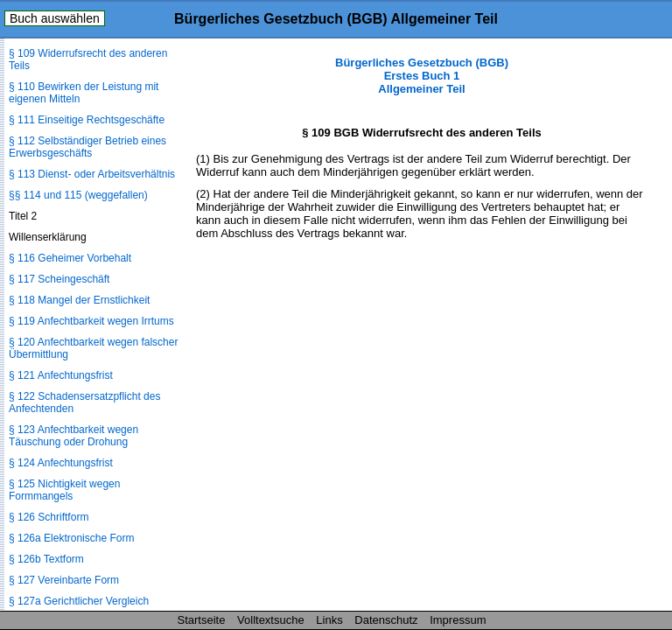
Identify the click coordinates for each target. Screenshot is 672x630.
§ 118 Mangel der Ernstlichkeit (79, 300)
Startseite (202, 620)
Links (329, 620)
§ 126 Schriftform (49, 517)
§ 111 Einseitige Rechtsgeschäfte (87, 120)
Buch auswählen (55, 18)
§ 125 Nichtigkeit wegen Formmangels (64, 490)
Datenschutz (386, 620)
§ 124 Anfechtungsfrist (61, 463)
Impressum (458, 620)
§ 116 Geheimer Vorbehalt (70, 258)
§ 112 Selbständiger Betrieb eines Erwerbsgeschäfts (87, 147)
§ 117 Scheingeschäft (59, 279)
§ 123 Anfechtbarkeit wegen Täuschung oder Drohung (73, 436)
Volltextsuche (271, 620)
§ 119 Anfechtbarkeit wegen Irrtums (91, 321)
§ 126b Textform (46, 559)
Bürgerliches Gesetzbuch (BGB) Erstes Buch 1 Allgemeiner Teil (422, 76)
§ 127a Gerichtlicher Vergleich (79, 601)
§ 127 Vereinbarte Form (64, 580)
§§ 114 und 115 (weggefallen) (78, 195)
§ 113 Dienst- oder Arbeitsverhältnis (92, 174)
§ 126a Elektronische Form (71, 538)
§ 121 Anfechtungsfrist (61, 375)
